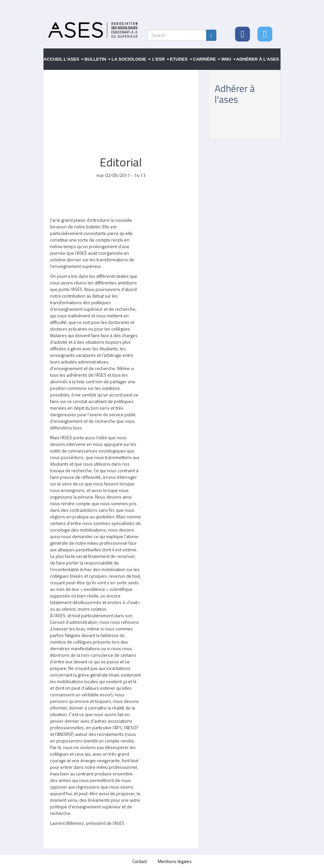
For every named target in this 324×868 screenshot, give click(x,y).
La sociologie (131, 59)
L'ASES (74, 59)
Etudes (181, 59)
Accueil (53, 59)
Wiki (228, 59)
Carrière (207, 59)
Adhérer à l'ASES (257, 59)
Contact (140, 861)
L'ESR (161, 59)
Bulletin (98, 59)
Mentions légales (175, 861)
